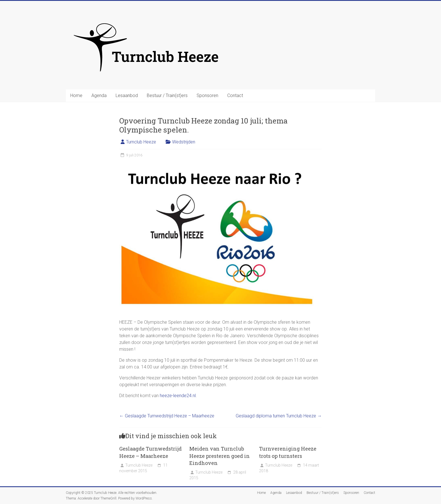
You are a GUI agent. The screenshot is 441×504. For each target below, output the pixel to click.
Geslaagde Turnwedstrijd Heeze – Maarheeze (167, 416)
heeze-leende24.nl (178, 396)
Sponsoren (207, 95)
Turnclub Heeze (141, 142)
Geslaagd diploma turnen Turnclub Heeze (279, 416)
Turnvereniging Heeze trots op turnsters (288, 452)
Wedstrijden (184, 142)
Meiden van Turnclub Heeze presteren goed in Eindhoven (220, 456)
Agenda (99, 95)
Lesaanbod (127, 95)
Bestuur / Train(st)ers (167, 95)
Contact (235, 95)
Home (76, 95)
